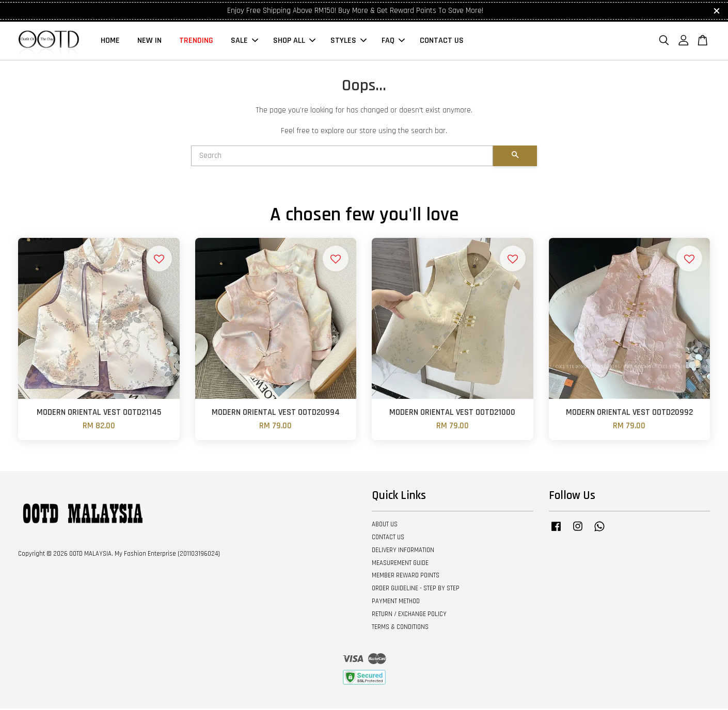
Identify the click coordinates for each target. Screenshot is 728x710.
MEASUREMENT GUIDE (400, 564)
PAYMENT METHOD (396, 603)
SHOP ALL (294, 42)
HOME (110, 42)
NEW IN (149, 42)
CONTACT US (442, 42)
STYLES (349, 42)
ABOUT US (385, 526)
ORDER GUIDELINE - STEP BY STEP (416, 590)
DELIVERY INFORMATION (403, 552)
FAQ (393, 42)
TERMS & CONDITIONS (400, 628)
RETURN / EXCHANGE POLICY (409, 616)
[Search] (342, 157)
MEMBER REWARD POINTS (406, 577)
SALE (244, 42)
